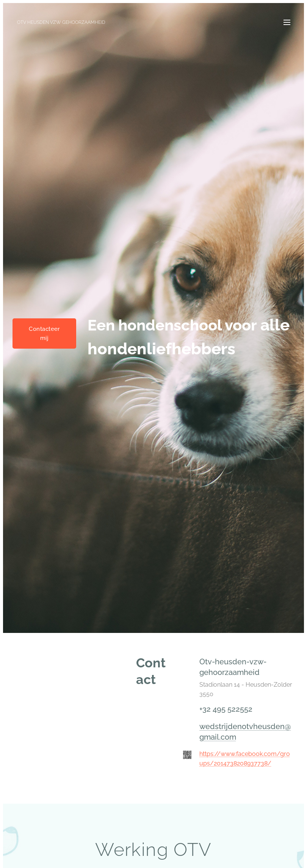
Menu (287, 22)
